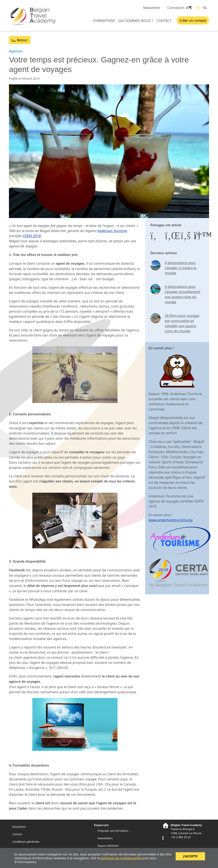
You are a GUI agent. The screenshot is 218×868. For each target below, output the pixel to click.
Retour (20, 40)
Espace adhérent (108, 846)
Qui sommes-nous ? (136, 21)
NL (205, 8)
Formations (104, 21)
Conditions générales (26, 842)
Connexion (179, 8)
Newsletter (152, 8)
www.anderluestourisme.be (171, 520)
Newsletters (105, 838)
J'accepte (190, 856)
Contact (164, 21)
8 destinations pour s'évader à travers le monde (181, 268)
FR (197, 8)
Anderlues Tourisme (113, 231)
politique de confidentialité (121, 858)
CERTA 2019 (32, 236)
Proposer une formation (113, 831)
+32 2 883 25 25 (181, 837)
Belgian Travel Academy (34, 16)
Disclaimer (19, 827)
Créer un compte (193, 20)
